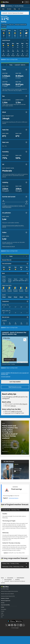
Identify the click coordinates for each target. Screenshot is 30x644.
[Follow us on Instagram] (18, 625)
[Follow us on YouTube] (9, 625)
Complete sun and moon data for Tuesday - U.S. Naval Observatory (14, 206)
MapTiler (19, 362)
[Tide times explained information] (26, 70)
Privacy (2, 615)
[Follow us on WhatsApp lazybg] (24, 625)
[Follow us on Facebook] (12, 625)
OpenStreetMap (25, 362)
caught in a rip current (17, 411)
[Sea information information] (26, 96)
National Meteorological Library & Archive (9, 591)
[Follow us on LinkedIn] (21, 625)
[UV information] (26, 164)
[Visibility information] (26, 182)
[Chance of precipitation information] (26, 142)
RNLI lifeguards (24, 404)
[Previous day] (3, 65)
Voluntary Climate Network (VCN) (8, 596)
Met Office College (5, 589)
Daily (3, 9)
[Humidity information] (26, 152)
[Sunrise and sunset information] (26, 197)
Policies (3, 607)
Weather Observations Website (7, 594)
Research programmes (6, 601)
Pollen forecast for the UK (8, 246)
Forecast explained (6, 377)
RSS (2, 617)
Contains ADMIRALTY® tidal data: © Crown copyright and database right (15, 373)
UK (19, 9)
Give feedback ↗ (9, 6)
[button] (15, 348)
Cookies (3, 611)
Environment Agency (14, 498)
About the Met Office (5, 605)
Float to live (7, 413)
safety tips (13, 406)
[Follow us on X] (6, 625)
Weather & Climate (5, 598)
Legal (2, 613)
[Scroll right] (27, 40)
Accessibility (4, 609)
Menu (27, 2)
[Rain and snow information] (27, 317)
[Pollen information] (26, 232)
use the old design (19, 6)
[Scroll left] (24, 40)
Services (3, 603)
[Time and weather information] (27, 264)
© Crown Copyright (15, 628)
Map (15, 9)
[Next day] (7, 65)
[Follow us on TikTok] (15, 625)
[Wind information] (27, 273)
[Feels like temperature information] (26, 130)
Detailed (9, 9)
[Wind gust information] (26, 112)
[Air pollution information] (26, 213)
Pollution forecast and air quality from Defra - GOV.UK (13, 226)
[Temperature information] (27, 301)
